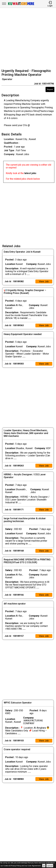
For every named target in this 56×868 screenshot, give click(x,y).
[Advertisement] (28, 39)
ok (44, 866)
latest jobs (30, 173)
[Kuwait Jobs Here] (21, 5)
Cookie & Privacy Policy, (12, 866)
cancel (50, 866)
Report (50, 89)
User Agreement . (35, 866)
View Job (44, 282)
